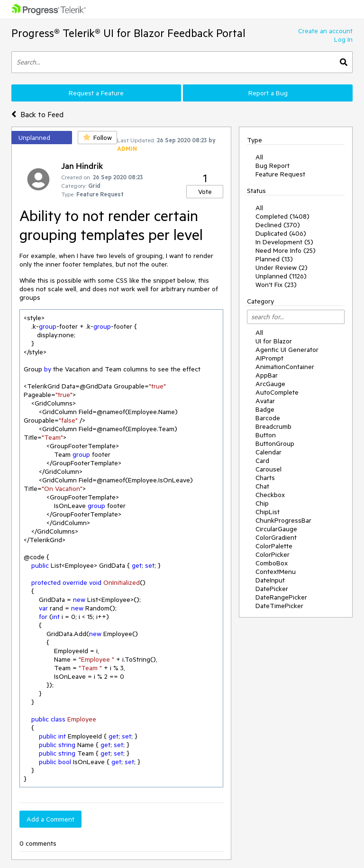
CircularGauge (276, 529)
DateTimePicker (279, 606)
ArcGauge (270, 384)
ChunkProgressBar (283, 520)
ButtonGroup (275, 443)
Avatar (265, 401)
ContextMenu (276, 572)
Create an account (325, 31)
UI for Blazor (274, 341)
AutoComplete (277, 392)
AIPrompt (269, 358)
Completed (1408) (282, 216)
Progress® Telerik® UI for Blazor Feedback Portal (128, 33)
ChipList (268, 512)
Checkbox (270, 495)
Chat (262, 486)
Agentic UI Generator (287, 350)
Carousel (268, 469)
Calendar (268, 452)
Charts (265, 478)
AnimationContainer (285, 367)
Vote (205, 192)
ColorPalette (274, 546)
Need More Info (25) (286, 250)
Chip (262, 503)
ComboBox (272, 563)
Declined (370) (278, 225)
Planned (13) (274, 259)
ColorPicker (273, 554)
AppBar (267, 375)
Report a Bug (268, 93)
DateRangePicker (281, 597)
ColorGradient (276, 537)
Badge (265, 409)
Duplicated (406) (281, 233)
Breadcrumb (273, 426)
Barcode (268, 418)
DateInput (270, 580)
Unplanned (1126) (281, 276)
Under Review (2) (282, 268)
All (259, 157)
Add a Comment (50, 819)
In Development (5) (284, 242)
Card (262, 461)
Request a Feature (96, 93)
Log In (343, 39)
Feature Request (280, 174)
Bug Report (273, 166)
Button (266, 435)
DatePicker (272, 589)
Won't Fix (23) (276, 285)
